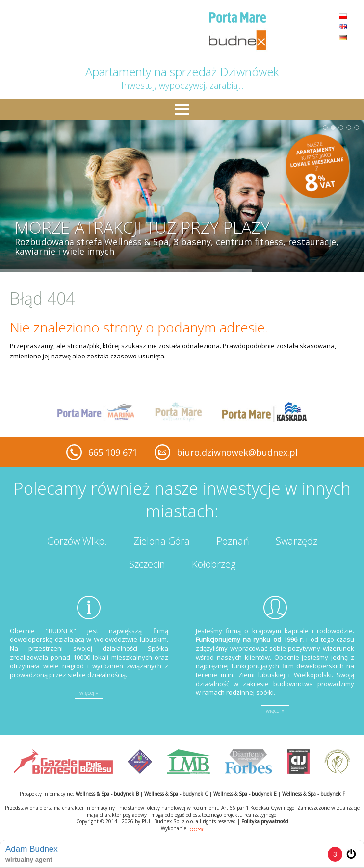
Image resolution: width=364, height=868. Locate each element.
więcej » (89, 693)
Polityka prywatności (265, 821)
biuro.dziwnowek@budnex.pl (237, 452)
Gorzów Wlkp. (77, 541)
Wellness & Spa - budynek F (313, 794)
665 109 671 (113, 452)
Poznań (233, 541)
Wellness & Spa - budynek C (176, 794)
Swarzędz (297, 541)
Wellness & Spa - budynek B (107, 794)
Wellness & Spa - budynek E (245, 794)
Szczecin (147, 564)
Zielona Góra (162, 541)
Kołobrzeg (214, 564)
